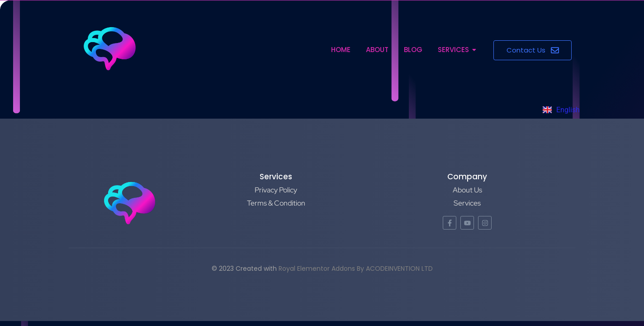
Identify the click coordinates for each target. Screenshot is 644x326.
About (377, 50)
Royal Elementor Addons (317, 268)
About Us (467, 190)
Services (455, 50)
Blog (413, 50)
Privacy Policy (276, 190)
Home (341, 50)
